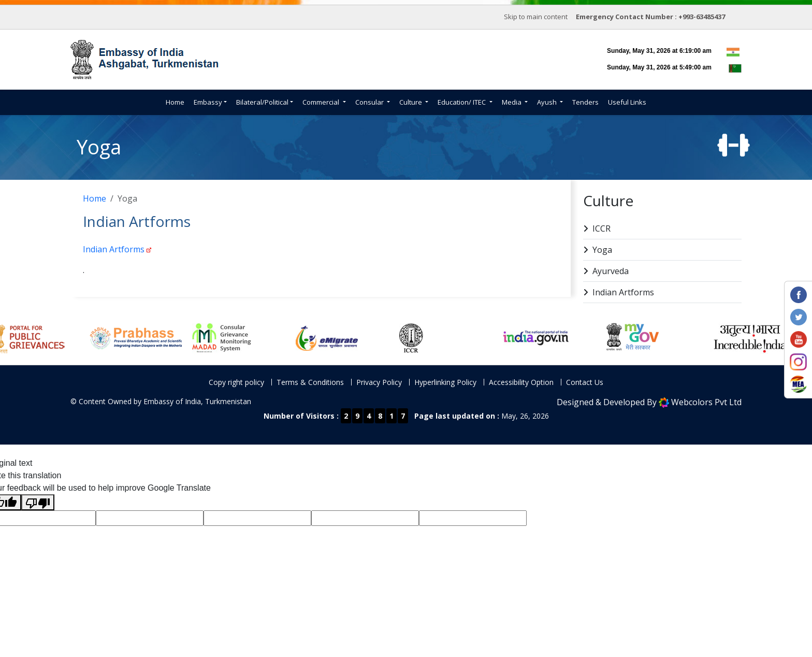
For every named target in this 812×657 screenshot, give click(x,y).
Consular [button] (370, 102)
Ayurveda (606, 271)
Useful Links (627, 102)
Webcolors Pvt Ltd (706, 402)
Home (175, 102)
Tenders (585, 102)
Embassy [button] (208, 102)
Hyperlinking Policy (445, 382)
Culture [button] (411, 102)
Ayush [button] (548, 102)
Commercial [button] (322, 102)
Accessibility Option (521, 382)
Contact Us (585, 382)
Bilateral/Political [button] (262, 102)
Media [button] (512, 102)
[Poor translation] (38, 502)
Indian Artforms (114, 249)
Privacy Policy (379, 382)
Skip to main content (536, 17)
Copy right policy (236, 382)
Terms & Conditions (310, 382)
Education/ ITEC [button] (462, 102)
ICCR (597, 229)
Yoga (598, 250)
